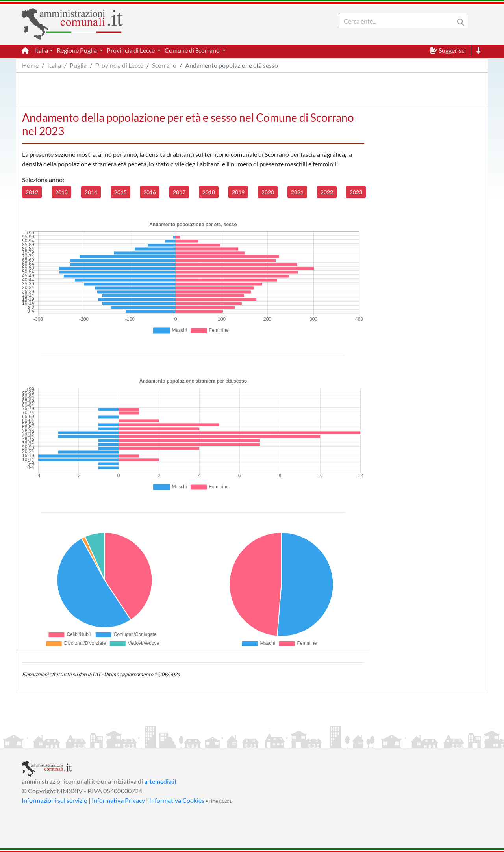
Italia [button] (41, 50)
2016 (150, 192)
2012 (32, 192)
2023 (356, 192)
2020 (268, 192)
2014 (91, 192)
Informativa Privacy (118, 800)
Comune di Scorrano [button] (193, 50)
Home (30, 65)
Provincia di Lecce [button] (131, 50)
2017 (179, 192)
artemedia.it (160, 781)
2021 (297, 192)
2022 (327, 192)
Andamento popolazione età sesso (232, 65)
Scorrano (164, 65)
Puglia (78, 65)
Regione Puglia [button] (77, 50)
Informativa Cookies (177, 800)
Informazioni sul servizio (55, 800)
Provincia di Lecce (119, 65)
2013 (61, 192)
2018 (209, 192)
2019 (238, 192)
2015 (120, 192)
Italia (54, 65)
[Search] (398, 21)
